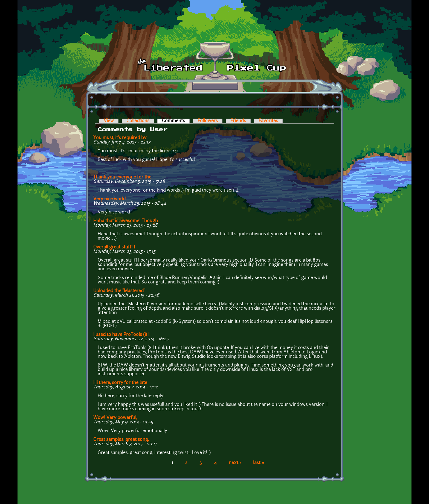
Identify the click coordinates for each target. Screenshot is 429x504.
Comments (176, 121)
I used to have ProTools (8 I (121, 335)
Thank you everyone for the (122, 177)
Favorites (268, 121)
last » (259, 463)
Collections (138, 121)
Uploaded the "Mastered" (119, 291)
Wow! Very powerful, (115, 418)
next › (235, 463)
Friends (238, 121)
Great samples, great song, (121, 440)
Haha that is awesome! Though (126, 221)
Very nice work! (110, 199)
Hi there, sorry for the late (120, 383)
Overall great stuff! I (114, 247)
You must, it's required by (120, 138)
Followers (208, 121)
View (109, 121)
